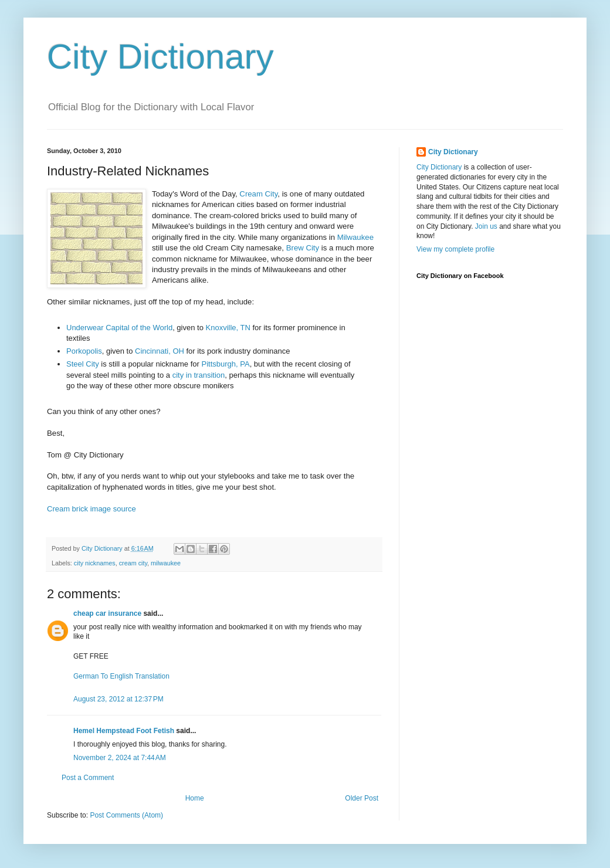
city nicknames (95, 563)
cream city (133, 563)
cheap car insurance (107, 613)
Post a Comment (88, 778)
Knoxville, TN (228, 328)
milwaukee (166, 563)
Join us (486, 226)
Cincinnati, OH (160, 351)
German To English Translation (121, 676)
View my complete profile (455, 249)
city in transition (199, 375)
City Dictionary (160, 57)
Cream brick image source (91, 509)
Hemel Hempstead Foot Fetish (124, 731)
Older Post (362, 798)
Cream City (258, 194)
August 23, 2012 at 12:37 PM (118, 699)
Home (195, 798)
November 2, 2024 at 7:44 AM (120, 758)
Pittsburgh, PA (226, 364)
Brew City (303, 248)
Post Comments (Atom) (126, 815)
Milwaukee (355, 237)
